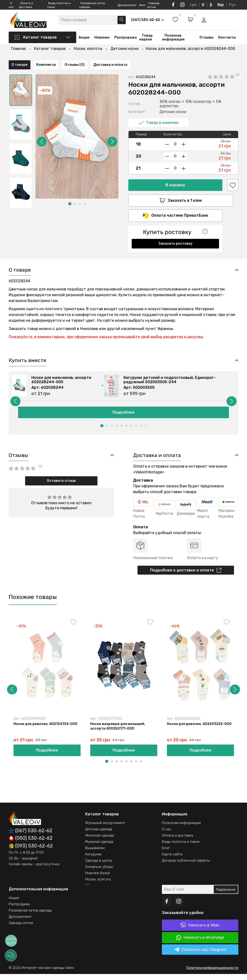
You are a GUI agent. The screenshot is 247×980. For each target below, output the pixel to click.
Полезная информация (173, 39)
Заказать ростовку (175, 232)
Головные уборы (99, 873)
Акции (84, 39)
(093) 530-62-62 (31, 852)
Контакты (227, 39)
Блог (143, 5)
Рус (232, 5)
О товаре (20, 250)
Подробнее (123, 416)
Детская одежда (99, 835)
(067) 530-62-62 (31, 837)
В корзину (175, 173)
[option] (21, 78)
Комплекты (46, 250)
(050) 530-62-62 (31, 844)
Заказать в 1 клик (175, 188)
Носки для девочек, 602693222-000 (197, 732)
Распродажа (126, 39)
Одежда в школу (99, 866)
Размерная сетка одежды (30, 916)
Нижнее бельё (98, 879)
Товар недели (146, 39)
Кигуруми (93, 860)
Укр (220, 5)
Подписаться (226, 896)
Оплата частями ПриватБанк (175, 204)
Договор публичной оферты (186, 866)
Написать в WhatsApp (200, 944)
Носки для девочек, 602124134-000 (47, 729)
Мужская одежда (99, 848)
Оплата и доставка (177, 841)
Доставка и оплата (110, 250)
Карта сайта (172, 860)
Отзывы (206, 39)
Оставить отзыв (61, 485)
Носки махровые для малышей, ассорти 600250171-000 (118, 732)
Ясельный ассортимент (105, 829)
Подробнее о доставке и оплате (186, 575)
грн (193, 5)
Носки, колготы (98, 885)
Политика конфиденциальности (212, 974)
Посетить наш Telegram (200, 956)
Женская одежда (100, 841)
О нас (167, 835)
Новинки (102, 39)
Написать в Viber (200, 931)
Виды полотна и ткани (181, 848)
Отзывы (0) (75, 250)
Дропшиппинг (127, 5)
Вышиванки (95, 854)
